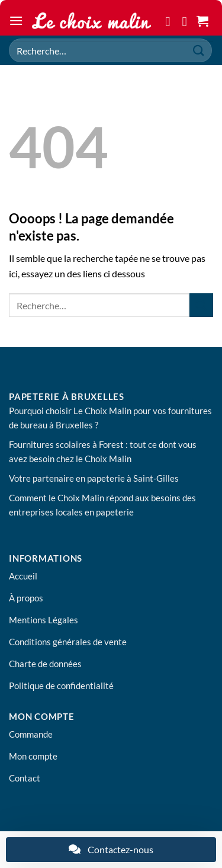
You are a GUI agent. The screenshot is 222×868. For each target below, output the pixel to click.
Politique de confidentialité (61, 686)
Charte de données (45, 664)
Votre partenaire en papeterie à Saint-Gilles (94, 478)
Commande (31, 734)
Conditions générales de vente (68, 642)
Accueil (23, 576)
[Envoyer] (199, 50)
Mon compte (33, 756)
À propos (26, 598)
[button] (16, 20)
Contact (25, 778)
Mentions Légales (44, 620)
